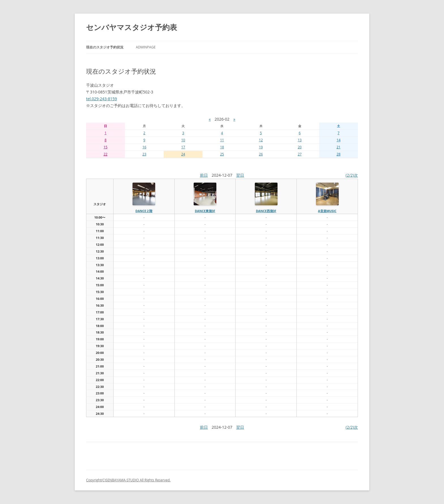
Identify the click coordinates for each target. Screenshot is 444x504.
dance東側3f (205, 211)
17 (183, 147)
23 (144, 154)
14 (339, 140)
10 (183, 140)
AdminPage (146, 47)
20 (300, 147)
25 (222, 154)
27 (300, 154)
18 (222, 147)
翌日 (240, 175)
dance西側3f (266, 211)
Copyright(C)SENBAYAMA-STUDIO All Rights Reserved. (128, 480)
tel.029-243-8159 (102, 99)
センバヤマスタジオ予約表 (132, 27)
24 (183, 154)
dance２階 (144, 211)
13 (300, 140)
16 (144, 147)
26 (261, 154)
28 (339, 154)
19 (261, 147)
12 (261, 140)
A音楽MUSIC (327, 211)
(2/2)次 (352, 175)
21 (339, 147)
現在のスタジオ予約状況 (105, 47)
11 (222, 140)
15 (106, 147)
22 (106, 154)
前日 (204, 175)
